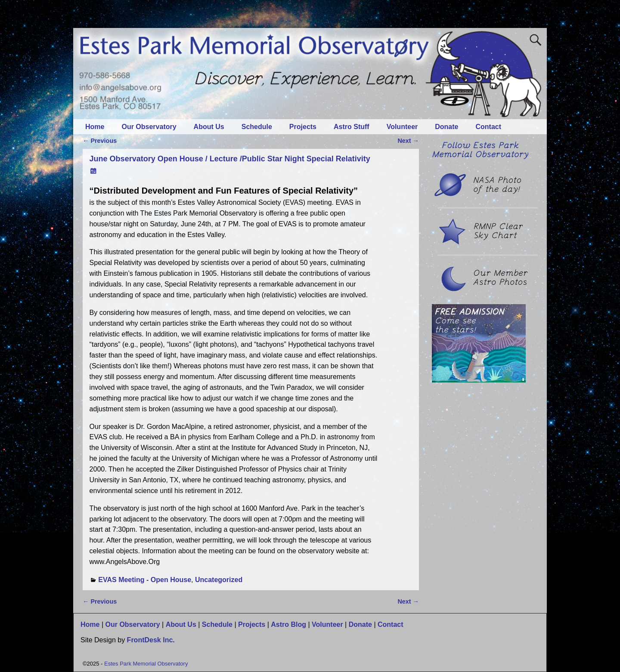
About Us (209, 127)
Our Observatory (149, 127)
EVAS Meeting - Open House (145, 580)
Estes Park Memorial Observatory (146, 664)
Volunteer (402, 127)
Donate (446, 127)
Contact (489, 127)
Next (408, 141)
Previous (100, 141)
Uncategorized (219, 580)
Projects (303, 127)
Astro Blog (288, 624)
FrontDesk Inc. (151, 640)
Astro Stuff (352, 127)
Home (95, 127)
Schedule (257, 127)
